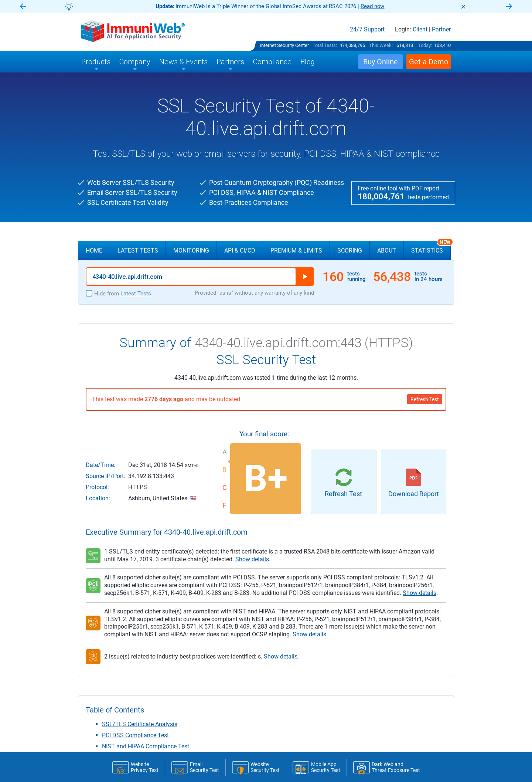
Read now (373, 6)
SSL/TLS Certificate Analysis (140, 724)
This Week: (381, 45)
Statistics (431, 247)
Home (94, 250)
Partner (441, 30)
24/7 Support (367, 30)
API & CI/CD (240, 250)
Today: (425, 45)
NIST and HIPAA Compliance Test (146, 746)
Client (420, 30)
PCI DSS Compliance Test (135, 735)
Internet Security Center (284, 45)
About (387, 250)
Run (305, 277)
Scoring (350, 250)
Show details (252, 559)
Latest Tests (138, 250)
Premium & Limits (296, 250)
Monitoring (191, 250)
